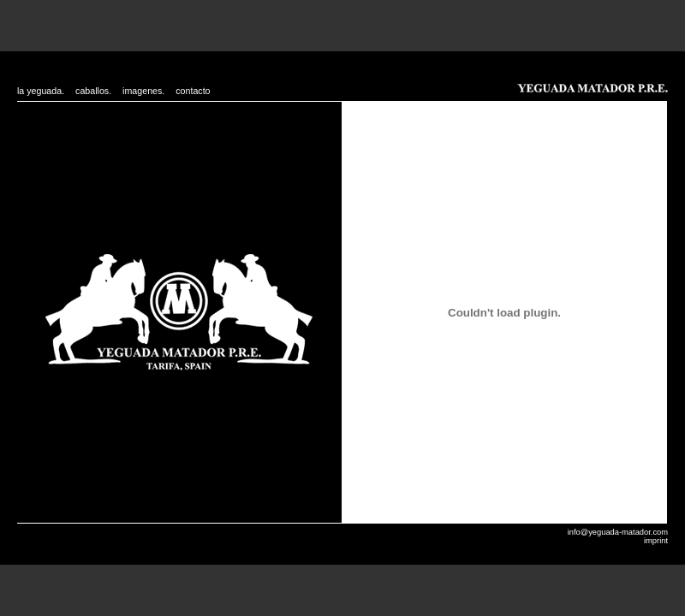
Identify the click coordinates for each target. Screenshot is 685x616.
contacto (193, 91)
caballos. (93, 91)
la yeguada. (41, 91)
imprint (656, 541)
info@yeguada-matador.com (618, 532)
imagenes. (143, 91)
